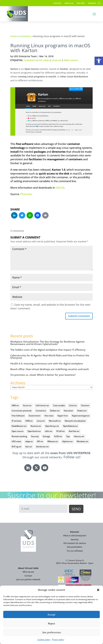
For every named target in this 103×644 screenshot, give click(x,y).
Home (14, 36)
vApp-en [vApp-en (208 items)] (29, 441)
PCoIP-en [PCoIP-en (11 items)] (61, 431)
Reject (51, 623)
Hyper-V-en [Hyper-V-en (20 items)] (63, 416)
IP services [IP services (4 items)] (17, 421)
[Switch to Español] (92, 4)
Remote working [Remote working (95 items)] (19, 436)
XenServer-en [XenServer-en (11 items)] (42, 447)
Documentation (75, 547)
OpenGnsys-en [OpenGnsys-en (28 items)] (52, 426)
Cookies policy (44, 640)
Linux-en (56, 60)
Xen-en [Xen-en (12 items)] (29, 447)
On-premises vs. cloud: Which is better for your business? (43, 375)
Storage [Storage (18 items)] (46, 436)
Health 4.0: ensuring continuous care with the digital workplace (47, 363)
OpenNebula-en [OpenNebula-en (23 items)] (70, 426)
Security (75, 539)
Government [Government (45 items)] (35, 416)
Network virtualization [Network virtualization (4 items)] (75, 421)
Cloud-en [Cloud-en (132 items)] (85, 405)
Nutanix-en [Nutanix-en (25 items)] (36, 426)
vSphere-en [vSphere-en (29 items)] (67, 441)
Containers (25, 36)
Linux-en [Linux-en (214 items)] (41, 421)
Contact (57, 3)
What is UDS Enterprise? (75, 536)
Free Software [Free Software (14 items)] (18, 416)
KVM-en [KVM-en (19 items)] (29, 421)
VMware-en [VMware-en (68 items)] (53, 441)
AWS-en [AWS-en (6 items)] (15, 405)
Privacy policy (58, 640)
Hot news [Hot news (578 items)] (49, 416)
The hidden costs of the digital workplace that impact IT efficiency (48, 350)
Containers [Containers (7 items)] (41, 411)
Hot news (44, 60)
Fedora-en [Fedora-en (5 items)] (82, 411)
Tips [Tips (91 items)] (68, 436)
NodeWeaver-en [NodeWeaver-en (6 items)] (19, 426)
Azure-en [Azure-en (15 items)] (27, 405)
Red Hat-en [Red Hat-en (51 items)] (74, 431)
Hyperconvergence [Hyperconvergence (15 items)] (81, 416)
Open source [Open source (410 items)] (18, 431)
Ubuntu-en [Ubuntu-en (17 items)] (79, 436)
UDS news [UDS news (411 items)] (16, 441)
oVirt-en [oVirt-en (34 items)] (49, 431)
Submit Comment (79, 316)
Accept (51, 615)
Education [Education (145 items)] (69, 411)
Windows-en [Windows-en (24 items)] (83, 441)
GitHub (60, 188)
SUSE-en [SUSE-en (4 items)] (58, 436)
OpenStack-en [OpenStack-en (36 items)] (34, 431)
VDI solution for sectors (75, 543)
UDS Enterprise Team (25, 56)
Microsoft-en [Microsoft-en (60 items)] (55, 421)
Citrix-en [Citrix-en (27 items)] (73, 405)
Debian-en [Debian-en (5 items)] (55, 411)
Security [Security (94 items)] (35, 436)
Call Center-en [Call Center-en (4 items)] (42, 405)
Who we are (28, 572)
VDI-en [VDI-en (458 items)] (40, 441)
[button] (99, 61)
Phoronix (26, 194)
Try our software (75, 551)
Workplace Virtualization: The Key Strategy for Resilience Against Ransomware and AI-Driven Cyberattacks (47, 343)
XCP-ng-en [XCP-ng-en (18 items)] (17, 447)
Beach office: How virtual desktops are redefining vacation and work (50, 369)
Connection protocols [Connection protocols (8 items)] (22, 411)
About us (69, 3)
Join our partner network (28, 579)
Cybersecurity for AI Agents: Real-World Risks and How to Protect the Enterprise (50, 357)
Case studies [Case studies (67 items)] (59, 405)
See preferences (52, 632)
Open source (71, 60)
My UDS (81, 3)
